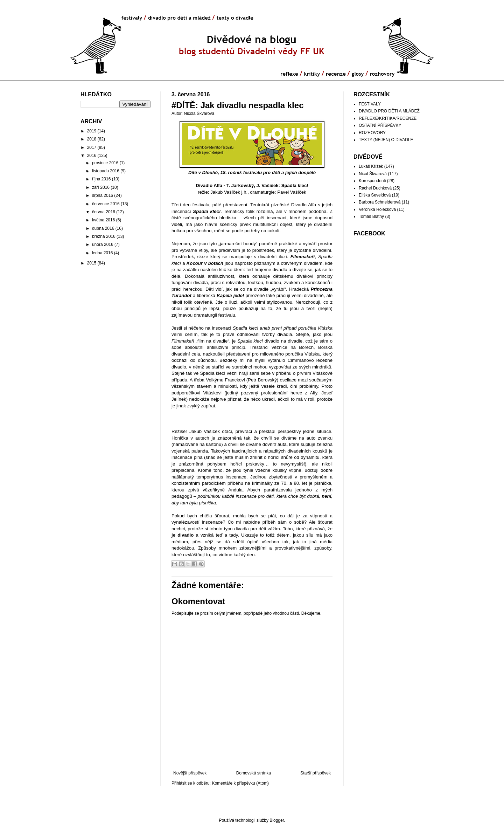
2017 (92, 147)
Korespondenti (372, 181)
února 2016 (103, 244)
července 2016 (106, 204)
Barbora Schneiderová (380, 202)
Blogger (277, 820)
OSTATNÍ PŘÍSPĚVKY (380, 125)
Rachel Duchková (375, 188)
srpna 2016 (103, 195)
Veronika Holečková (377, 209)
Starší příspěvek (316, 773)
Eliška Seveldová (375, 195)
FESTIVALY (370, 104)
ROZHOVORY (372, 133)
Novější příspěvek (190, 773)
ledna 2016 (102, 253)
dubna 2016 (103, 228)
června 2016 (104, 212)
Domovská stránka (254, 773)
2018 (92, 139)
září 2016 (101, 187)
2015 (92, 263)
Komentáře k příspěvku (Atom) (240, 783)
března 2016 (104, 236)
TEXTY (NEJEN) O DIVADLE (386, 140)
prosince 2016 (105, 163)
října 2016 (101, 179)
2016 (92, 156)
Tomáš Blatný (371, 216)
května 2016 (103, 220)
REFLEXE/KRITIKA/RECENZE (388, 118)
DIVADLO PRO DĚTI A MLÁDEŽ (389, 111)
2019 (92, 131)
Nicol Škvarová (373, 174)
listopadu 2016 (106, 171)
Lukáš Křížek (371, 166)
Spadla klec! (295, 185)
